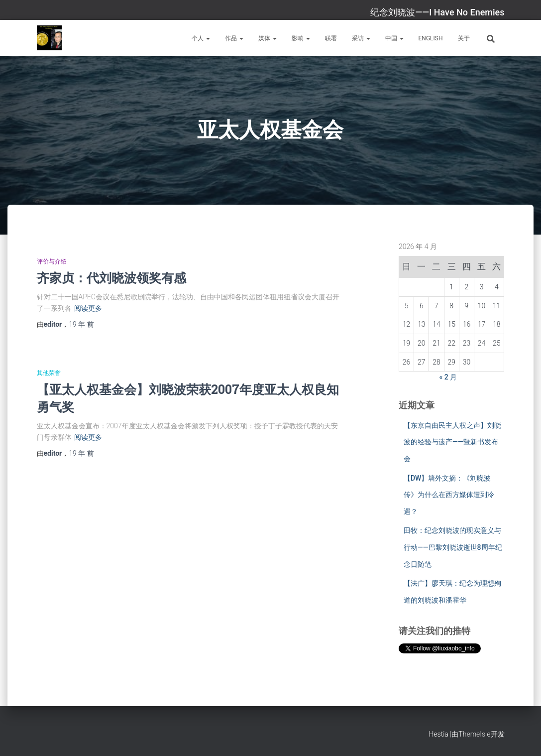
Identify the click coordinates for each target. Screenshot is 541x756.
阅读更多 (88, 308)
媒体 (268, 38)
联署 (331, 38)
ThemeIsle (474, 734)
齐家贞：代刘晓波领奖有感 (111, 278)
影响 (301, 38)
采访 (361, 38)
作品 (234, 38)
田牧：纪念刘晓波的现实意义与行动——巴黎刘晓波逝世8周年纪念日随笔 (453, 547)
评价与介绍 (52, 261)
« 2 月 (448, 377)
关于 (464, 38)
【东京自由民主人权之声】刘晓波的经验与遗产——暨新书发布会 (452, 442)
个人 (201, 38)
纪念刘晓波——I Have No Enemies (437, 12)
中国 (394, 38)
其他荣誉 (49, 373)
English (431, 38)
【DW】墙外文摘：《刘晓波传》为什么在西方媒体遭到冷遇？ (449, 495)
